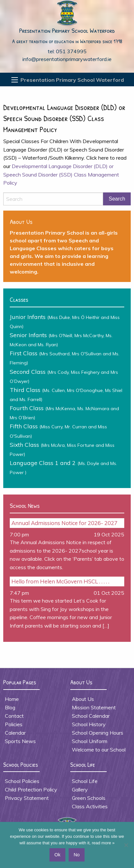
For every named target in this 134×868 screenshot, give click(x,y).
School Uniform (90, 741)
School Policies (22, 781)
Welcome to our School (99, 750)
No (76, 855)
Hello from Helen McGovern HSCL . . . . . (60, 581)
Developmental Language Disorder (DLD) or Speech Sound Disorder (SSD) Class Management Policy (61, 174)
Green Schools (89, 798)
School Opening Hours (98, 733)
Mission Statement (94, 707)
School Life (85, 781)
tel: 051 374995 (67, 51)
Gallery (80, 789)
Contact (14, 716)
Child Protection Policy (31, 789)
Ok (57, 855)
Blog (10, 707)
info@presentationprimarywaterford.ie (67, 59)
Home (12, 699)
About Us (83, 699)
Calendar (15, 733)
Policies (14, 724)
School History (89, 724)
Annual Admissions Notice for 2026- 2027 (64, 523)
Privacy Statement (27, 798)
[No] (126, 845)
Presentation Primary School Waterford (67, 30)
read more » (103, 843)
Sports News (20, 741)
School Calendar (91, 716)
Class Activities (90, 806)
